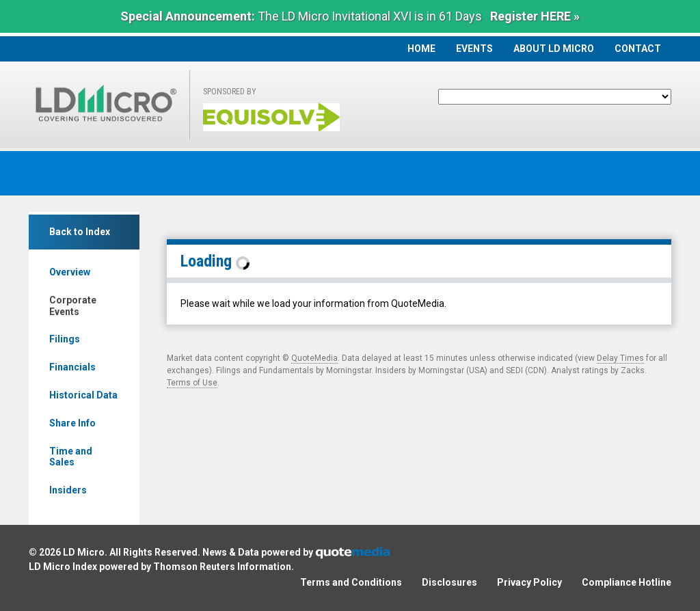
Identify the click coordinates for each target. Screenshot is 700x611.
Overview (70, 272)
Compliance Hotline (627, 582)
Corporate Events (73, 306)
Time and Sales (71, 457)
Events (474, 49)
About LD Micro (554, 49)
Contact (638, 49)
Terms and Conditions (351, 582)
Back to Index (80, 232)
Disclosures (449, 582)
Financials (72, 367)
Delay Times (620, 358)
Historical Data (83, 395)
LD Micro (84, 552)
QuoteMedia (314, 358)
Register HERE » (535, 16)
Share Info (72, 423)
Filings (65, 339)
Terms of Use (192, 383)
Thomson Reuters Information (222, 567)
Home (421, 49)
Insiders (68, 490)
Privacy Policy (529, 582)
